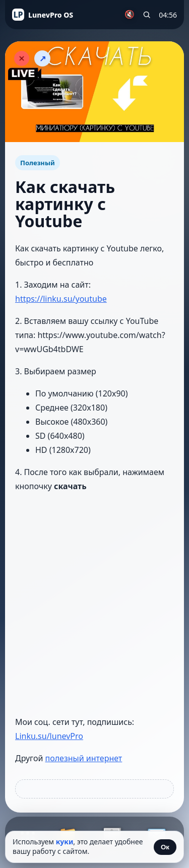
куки (65, 842)
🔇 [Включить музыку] (130, 14)
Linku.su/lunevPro (49, 736)
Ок (165, 847)
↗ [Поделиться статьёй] (43, 59)
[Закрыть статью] (22, 58)
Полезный (38, 163)
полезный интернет (84, 758)
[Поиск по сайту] (147, 15)
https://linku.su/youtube (61, 299)
